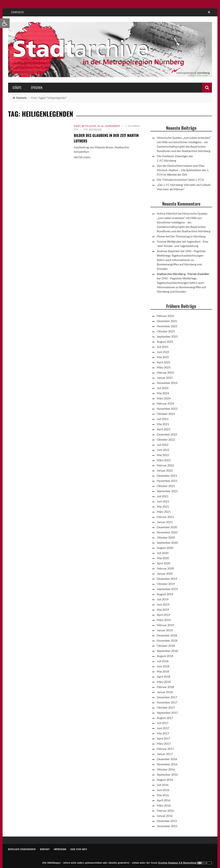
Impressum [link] (60, 849)
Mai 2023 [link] (163, 424)
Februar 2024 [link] (165, 403)
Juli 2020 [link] (163, 553)
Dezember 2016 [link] (167, 759)
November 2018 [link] (167, 640)
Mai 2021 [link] (163, 506)
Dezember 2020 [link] (167, 527)
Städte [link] (17, 88)
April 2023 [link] (164, 429)
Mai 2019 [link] (163, 609)
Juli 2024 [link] (163, 388)
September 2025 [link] (167, 336)
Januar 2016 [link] (165, 816)
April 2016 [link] (164, 800)
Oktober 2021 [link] (166, 486)
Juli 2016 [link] (163, 785)
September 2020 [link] (167, 542)
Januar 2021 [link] (165, 522)
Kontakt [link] (45, 849)
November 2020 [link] (167, 532)
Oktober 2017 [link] (166, 707)
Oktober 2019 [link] (166, 584)
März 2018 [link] (164, 682)
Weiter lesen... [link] (83, 157)
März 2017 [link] (164, 743)
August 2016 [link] (165, 780)
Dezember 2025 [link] (167, 321)
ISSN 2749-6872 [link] (79, 849)
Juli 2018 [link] (163, 661)
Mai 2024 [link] (163, 393)
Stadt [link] (77, 126)
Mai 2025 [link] (163, 357)
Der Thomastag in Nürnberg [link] (188, 236)
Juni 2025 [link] (163, 352)
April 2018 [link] (164, 676)
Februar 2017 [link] (165, 749)
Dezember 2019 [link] (167, 579)
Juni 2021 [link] (163, 501)
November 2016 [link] (167, 764)
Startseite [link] (18, 12)
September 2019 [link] (167, 589)
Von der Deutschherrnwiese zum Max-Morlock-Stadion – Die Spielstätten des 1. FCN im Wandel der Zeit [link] (183, 170)
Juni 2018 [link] (163, 666)
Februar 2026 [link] (165, 316)
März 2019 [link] (164, 620)
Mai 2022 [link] (163, 455)
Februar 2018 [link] (165, 687)
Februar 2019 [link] (165, 625)
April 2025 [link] (164, 362)
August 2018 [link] (165, 656)
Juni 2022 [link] (163, 450)
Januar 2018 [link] (165, 692)
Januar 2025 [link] (165, 378)
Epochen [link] (37, 88)
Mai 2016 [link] (163, 795)
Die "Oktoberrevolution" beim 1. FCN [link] (180, 180)
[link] (5, 23)
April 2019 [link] (164, 615)
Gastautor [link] (95, 129)
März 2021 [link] (164, 512)
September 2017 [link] (167, 713)
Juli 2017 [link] (163, 723)
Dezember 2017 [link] (167, 697)
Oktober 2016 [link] (166, 769)
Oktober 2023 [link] (166, 414)
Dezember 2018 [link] (167, 635)
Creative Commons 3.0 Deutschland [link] (185, 863)
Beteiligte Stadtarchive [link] (22, 849)
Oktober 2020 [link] (166, 537)
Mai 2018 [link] (163, 671)
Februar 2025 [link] (165, 372)
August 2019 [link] (165, 594)
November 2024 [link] (167, 383)
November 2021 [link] (167, 481)
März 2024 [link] (164, 398)
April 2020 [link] (164, 563)
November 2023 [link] (167, 409)
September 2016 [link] (167, 774)
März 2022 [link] (164, 460)
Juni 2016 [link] (163, 790)
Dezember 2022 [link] (167, 434)
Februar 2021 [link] (165, 517)
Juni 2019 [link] (163, 604)
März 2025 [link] (164, 367)
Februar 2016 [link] (165, 810)
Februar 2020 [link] (165, 568)
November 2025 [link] (167, 326)
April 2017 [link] (164, 738)
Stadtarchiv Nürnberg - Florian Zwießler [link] (183, 274)
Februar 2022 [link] (165, 465)
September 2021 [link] (167, 491)
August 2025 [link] (165, 342)
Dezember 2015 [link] (167, 821)
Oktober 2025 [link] (166, 331)
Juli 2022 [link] (163, 445)
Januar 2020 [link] (165, 573)
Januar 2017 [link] (165, 754)
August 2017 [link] (165, 718)
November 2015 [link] (167, 826)
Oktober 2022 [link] (166, 439)
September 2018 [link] (167, 651)
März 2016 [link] (164, 805)
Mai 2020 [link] (163, 558)
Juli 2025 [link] (163, 347)
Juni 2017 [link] (163, 728)
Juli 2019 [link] (163, 599)
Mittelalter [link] (89, 126)
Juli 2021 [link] (163, 496)
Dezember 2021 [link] (167, 476)
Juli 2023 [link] (163, 419)
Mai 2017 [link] (163, 733)
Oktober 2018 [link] (166, 646)
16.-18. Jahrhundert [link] (109, 126)
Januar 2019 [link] (165, 630)
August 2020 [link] (165, 548)
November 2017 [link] (167, 702)
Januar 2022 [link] (165, 470)
